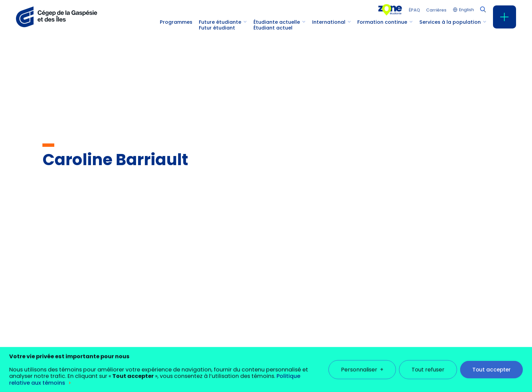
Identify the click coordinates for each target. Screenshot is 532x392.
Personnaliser (362, 364)
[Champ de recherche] (482, 9)
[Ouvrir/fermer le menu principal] (505, 17)
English (467, 10)
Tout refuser (428, 364)
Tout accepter (491, 364)
